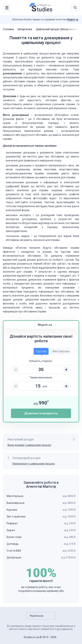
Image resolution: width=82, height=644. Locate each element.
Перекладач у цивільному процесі (34, 464)
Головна (8, 29)
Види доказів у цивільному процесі (29, 445)
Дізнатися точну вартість (41, 413)
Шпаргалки (25, 29)
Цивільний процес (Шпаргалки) (56, 29)
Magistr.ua (73, 20)
